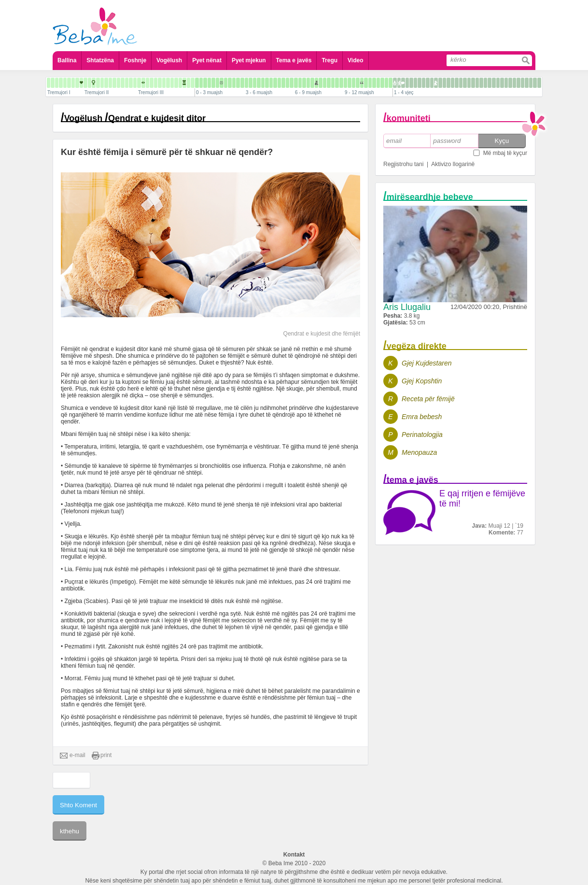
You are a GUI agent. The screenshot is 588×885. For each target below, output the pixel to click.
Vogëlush (169, 60)
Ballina (67, 60)
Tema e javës (294, 60)
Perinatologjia (422, 435)
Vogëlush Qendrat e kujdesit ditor (135, 118)
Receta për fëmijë (428, 399)
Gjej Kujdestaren (427, 363)
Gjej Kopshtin (422, 381)
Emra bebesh (422, 417)
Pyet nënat (207, 60)
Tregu (329, 60)
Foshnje (135, 60)
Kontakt (294, 855)
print (102, 756)
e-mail (73, 756)
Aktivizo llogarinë (453, 164)
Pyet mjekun (249, 60)
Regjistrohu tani (403, 164)
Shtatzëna (100, 60)
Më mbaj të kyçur (505, 153)
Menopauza (419, 452)
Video (355, 60)
